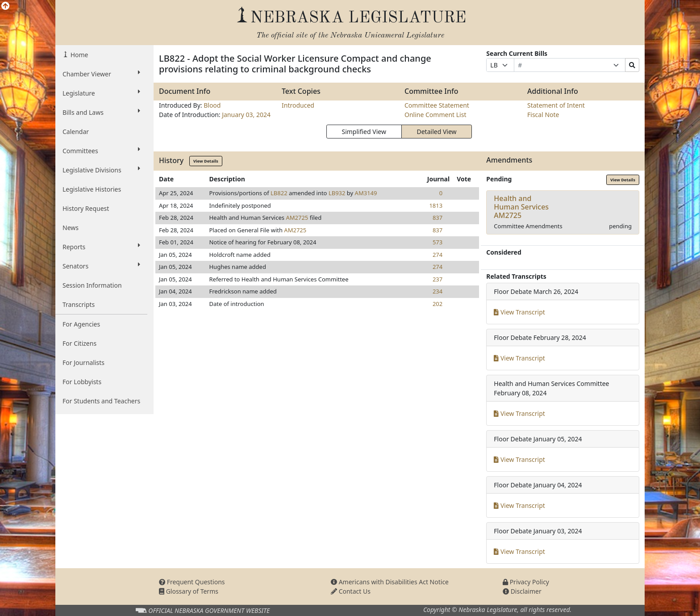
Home (78, 55)
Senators (101, 266)
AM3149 (366, 193)
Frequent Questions (192, 582)
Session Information (92, 285)
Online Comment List (435, 115)
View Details (206, 161)
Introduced (298, 105)
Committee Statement (437, 105)
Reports (101, 247)
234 (437, 291)
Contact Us (351, 591)
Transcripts (79, 304)
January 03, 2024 (246, 115)
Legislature (101, 93)
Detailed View (437, 132)
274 (437, 255)
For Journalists (83, 362)
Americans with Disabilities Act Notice (390, 582)
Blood (212, 105)
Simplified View (364, 132)
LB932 (337, 193)
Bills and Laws (101, 112)
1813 (436, 205)
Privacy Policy (526, 582)
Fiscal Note (543, 115)
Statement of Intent (556, 105)
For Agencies (81, 324)
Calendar (76, 132)
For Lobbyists (82, 382)
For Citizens (79, 343)
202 (437, 304)
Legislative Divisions (101, 170)
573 (437, 242)
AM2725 (297, 218)
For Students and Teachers (101, 401)
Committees (101, 151)
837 (437, 218)
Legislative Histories (92, 189)
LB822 (279, 193)
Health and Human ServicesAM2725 (521, 207)
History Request (86, 208)
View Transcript (519, 312)
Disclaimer (522, 591)
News (71, 228)
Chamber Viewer (101, 74)
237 (437, 279)
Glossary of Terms (189, 591)
